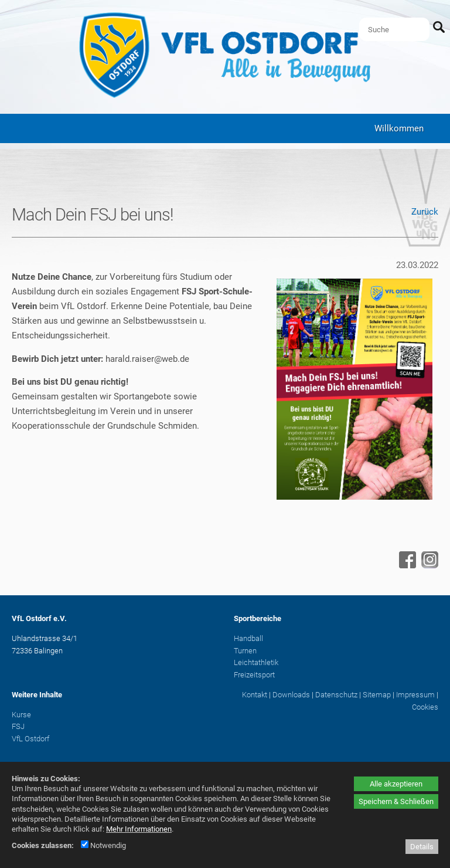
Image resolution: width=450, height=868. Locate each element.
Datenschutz (336, 695)
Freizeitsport (254, 675)
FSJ (18, 726)
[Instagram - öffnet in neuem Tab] (428, 565)
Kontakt (255, 695)
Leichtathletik (256, 662)
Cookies (425, 707)
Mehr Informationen (139, 829)
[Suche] (394, 29)
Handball (248, 638)
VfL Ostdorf (30, 739)
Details (422, 847)
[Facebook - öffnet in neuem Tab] (406, 565)
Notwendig (103, 845)
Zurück (425, 212)
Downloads (291, 695)
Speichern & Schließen (396, 801)
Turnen (245, 651)
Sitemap (377, 695)
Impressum (415, 695)
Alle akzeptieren (396, 784)
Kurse (21, 715)
